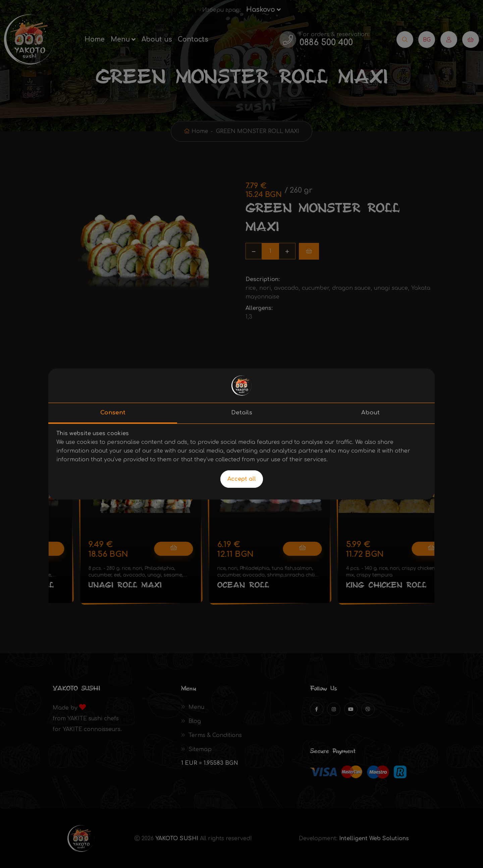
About (370, 413)
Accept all (242, 479)
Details (242, 413)
